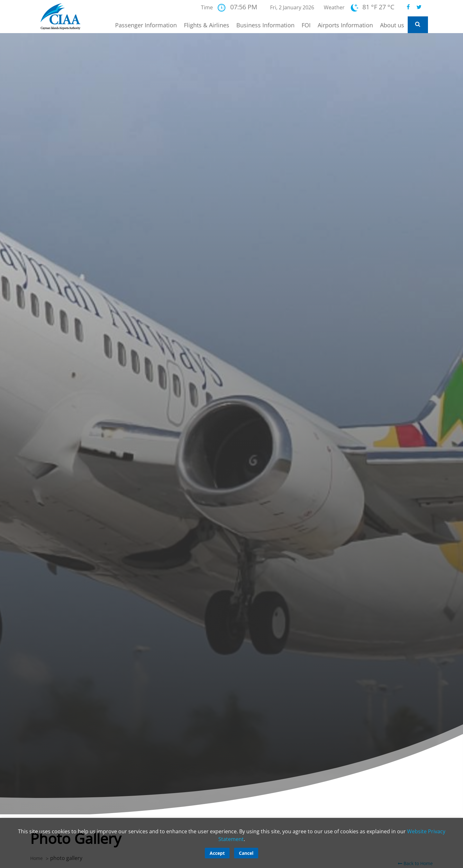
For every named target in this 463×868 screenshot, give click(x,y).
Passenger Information (146, 25)
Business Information (265, 25)
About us (392, 25)
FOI (306, 25)
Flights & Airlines (207, 25)
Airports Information (345, 25)
